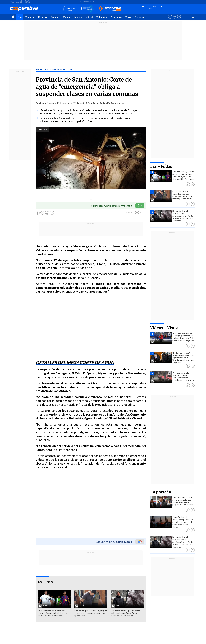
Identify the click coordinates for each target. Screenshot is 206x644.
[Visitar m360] (174, 19)
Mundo (67, 17)
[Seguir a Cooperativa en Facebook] (22, 2)
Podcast (89, 17)
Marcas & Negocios (135, 17)
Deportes (43, 17)
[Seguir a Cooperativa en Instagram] (29, 2)
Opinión (78, 17)
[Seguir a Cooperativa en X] (25, 2)
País (20, 17)
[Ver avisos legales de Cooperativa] (170, 19)
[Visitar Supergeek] (179, 19)
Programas (116, 17)
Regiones (55, 17)
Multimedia (102, 17)
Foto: (40, 130)
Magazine (30, 17)
